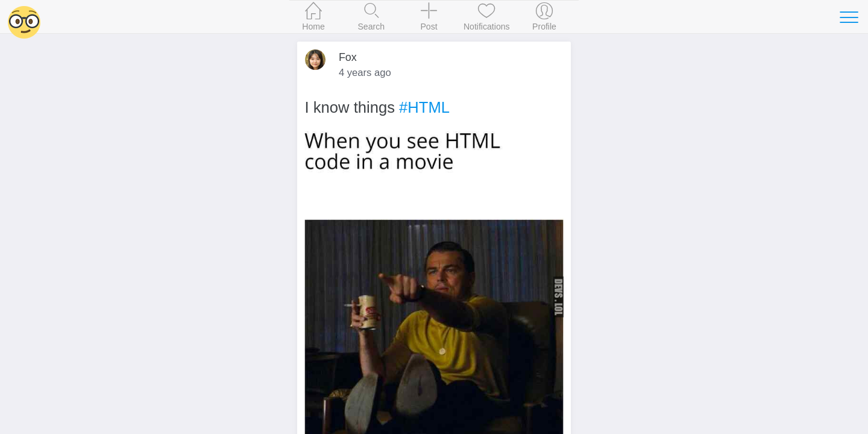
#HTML (424, 107)
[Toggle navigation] (849, 17)
